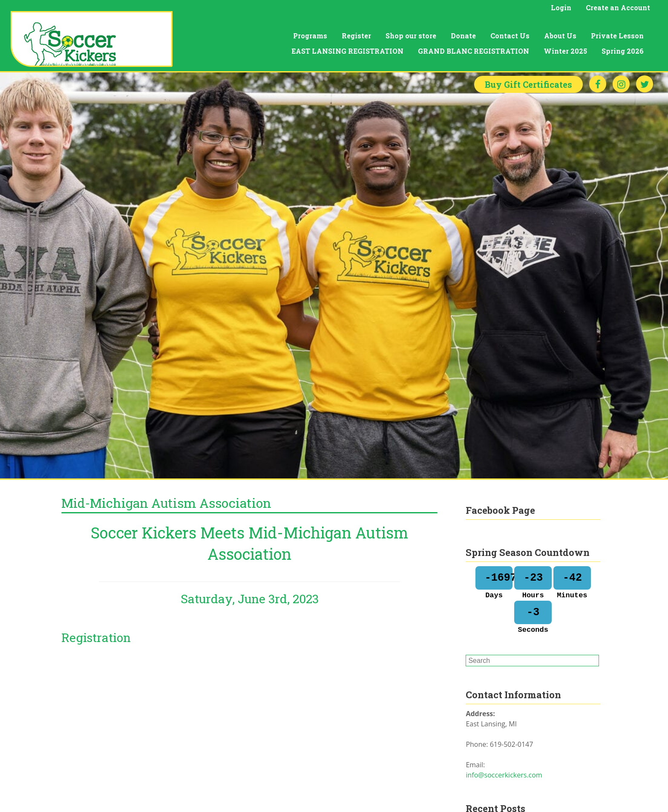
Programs (310, 36)
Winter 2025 (565, 51)
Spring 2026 (623, 51)
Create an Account (618, 7)
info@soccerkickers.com (504, 775)
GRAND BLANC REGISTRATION (474, 51)
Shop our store (411, 36)
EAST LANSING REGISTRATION (347, 51)
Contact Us (510, 36)
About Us (560, 36)
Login (561, 7)
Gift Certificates (528, 84)
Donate (463, 36)
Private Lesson (617, 36)
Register (356, 36)
